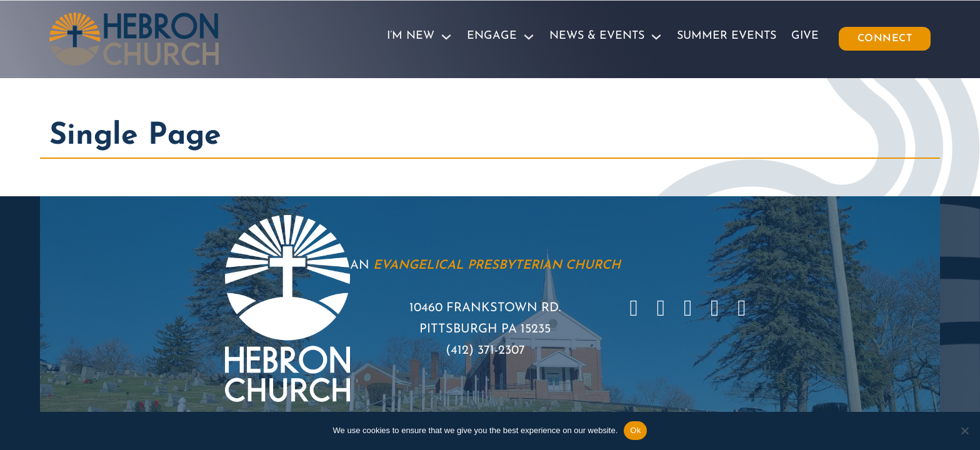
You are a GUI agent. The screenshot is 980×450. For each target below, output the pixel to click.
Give (805, 36)
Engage (492, 36)
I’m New (411, 36)
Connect (885, 39)
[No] (964, 431)
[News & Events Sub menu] (656, 37)
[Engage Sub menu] (529, 37)
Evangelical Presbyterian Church (497, 266)
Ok (635, 430)
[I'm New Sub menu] (446, 37)
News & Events (597, 36)
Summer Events (727, 36)
